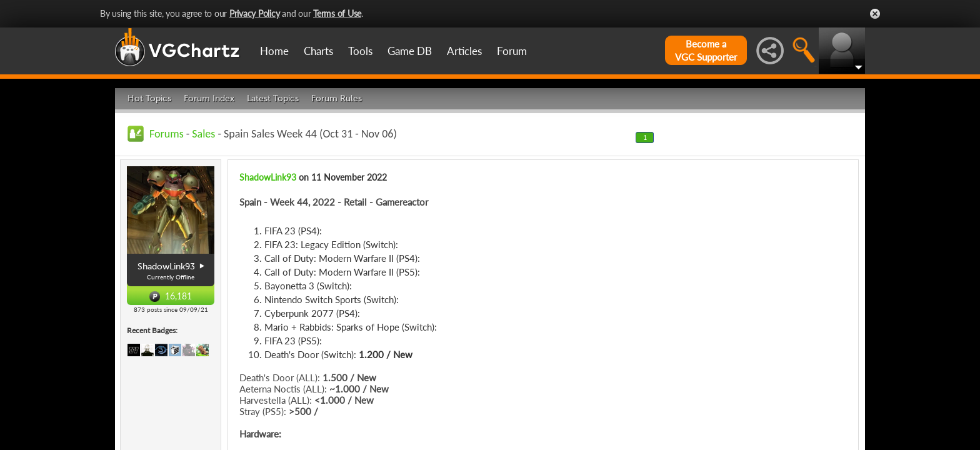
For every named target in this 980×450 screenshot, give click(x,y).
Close (875, 14)
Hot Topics (149, 98)
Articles (464, 51)
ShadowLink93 (268, 177)
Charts (318, 51)
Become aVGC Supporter (706, 50)
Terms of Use (337, 13)
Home (274, 51)
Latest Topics (273, 98)
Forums (167, 134)
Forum (512, 51)
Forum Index (209, 98)
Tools (360, 51)
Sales (203, 134)
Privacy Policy (255, 13)
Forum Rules (337, 98)
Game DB (410, 51)
